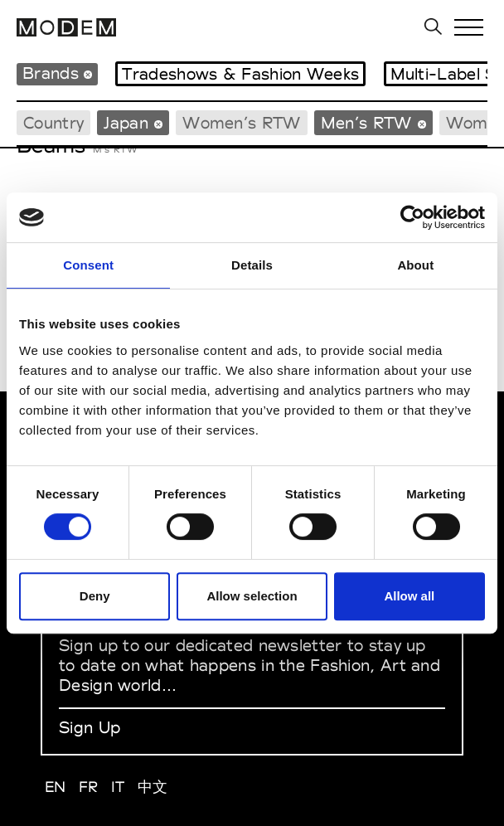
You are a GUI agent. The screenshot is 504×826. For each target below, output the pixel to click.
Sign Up (90, 727)
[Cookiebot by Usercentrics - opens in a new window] (412, 217)
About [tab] (415, 265)
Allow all (409, 596)
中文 (153, 787)
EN (56, 787)
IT (118, 787)
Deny (95, 596)
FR (89, 787)
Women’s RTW (241, 123)
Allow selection (252, 596)
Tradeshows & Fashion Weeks (240, 74)
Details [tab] (252, 265)
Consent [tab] (88, 265)
